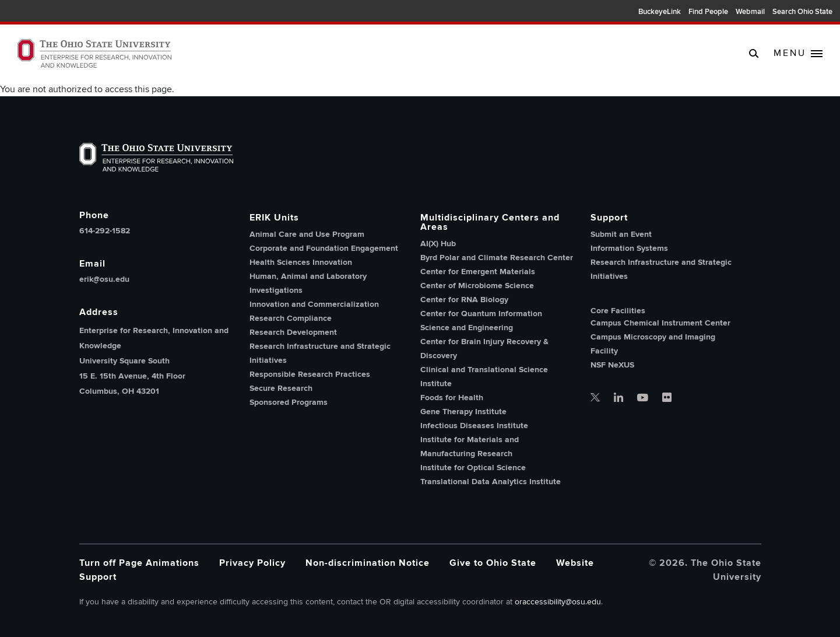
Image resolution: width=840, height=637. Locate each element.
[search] (754, 53)
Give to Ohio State (493, 563)
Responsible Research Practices (310, 374)
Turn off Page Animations (139, 563)
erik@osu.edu (104, 279)
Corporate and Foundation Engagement (324, 248)
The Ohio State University (35, 12)
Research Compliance (291, 318)
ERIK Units (274, 218)
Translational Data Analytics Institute (491, 482)
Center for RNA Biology (464, 300)
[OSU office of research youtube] (643, 398)
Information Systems (629, 248)
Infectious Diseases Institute (474, 426)
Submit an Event (621, 234)
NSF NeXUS (612, 365)
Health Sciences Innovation (301, 262)
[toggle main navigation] (798, 54)
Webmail (750, 12)
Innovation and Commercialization (314, 304)
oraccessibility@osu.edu (558, 602)
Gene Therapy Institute (463, 412)
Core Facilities (618, 311)
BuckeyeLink (660, 12)
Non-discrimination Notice (368, 563)
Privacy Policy (252, 563)
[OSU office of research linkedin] (618, 398)
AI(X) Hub (438, 244)
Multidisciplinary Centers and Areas (490, 222)
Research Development (293, 332)
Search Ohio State (802, 12)
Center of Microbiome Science (477, 286)
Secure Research (281, 388)
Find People (708, 12)
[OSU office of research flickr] (667, 398)
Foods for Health (452, 398)
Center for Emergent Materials (478, 272)
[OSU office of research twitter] (595, 398)
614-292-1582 (105, 231)
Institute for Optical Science (473, 468)
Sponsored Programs (289, 402)
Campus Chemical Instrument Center (660, 323)
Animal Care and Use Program (307, 234)
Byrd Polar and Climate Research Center (497, 258)
